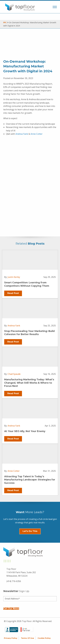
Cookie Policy (44, 638)
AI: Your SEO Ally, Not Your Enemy (25, 431)
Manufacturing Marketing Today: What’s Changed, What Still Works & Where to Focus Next (29, 383)
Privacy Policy (11, 638)
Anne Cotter (37, 134)
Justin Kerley (14, 277)
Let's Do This (30, 531)
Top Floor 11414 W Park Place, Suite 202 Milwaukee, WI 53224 (21, 572)
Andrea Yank (22, 134)
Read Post (13, 293)
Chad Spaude (14, 374)
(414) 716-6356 (14, 581)
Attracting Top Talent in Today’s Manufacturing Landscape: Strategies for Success (30, 480)
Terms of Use (27, 638)
